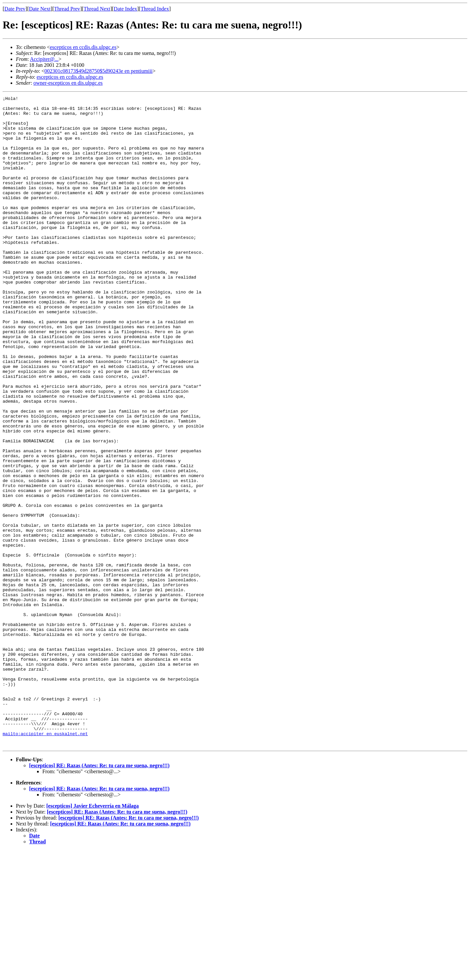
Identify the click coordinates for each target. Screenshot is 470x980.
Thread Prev (67, 9)
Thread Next (97, 9)
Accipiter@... (44, 59)
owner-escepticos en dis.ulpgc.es (68, 83)
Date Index (126, 9)
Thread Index (155, 9)
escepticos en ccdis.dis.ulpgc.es (83, 47)
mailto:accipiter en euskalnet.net (45, 862)
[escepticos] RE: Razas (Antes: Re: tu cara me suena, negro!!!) (99, 895)
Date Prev (15, 9)
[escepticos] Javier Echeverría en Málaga (93, 936)
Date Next (40, 9)
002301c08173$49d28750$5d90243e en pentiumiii (98, 71)
